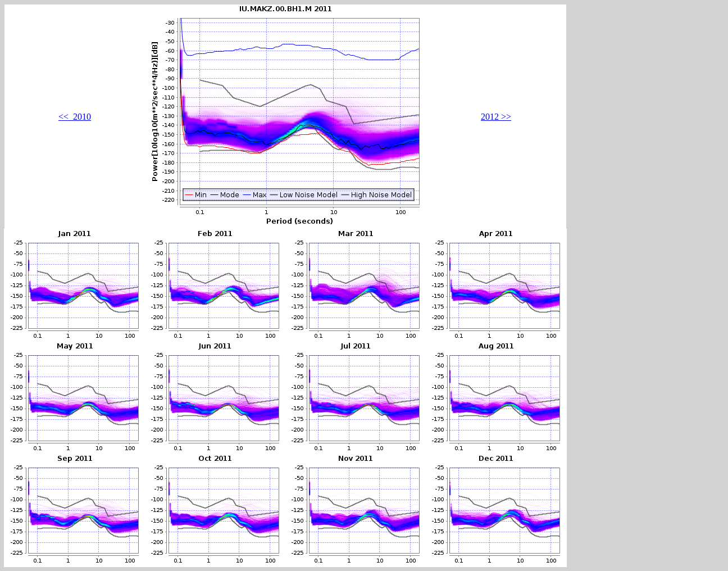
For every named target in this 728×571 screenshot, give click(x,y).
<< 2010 (75, 117)
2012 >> (496, 117)
